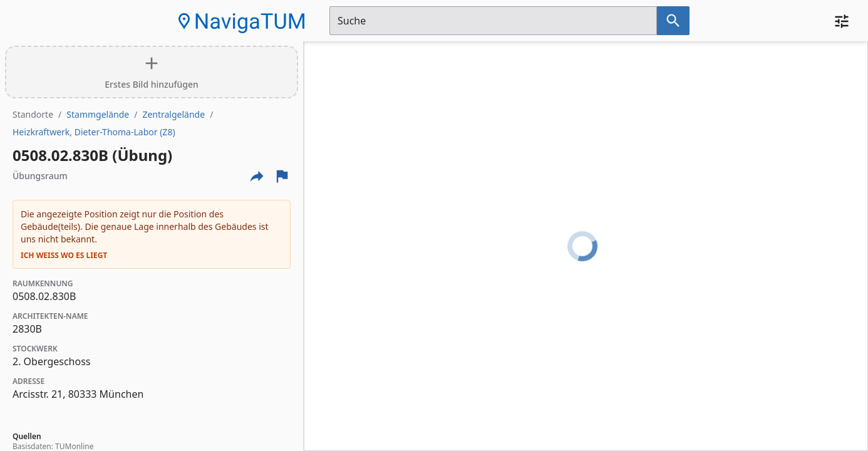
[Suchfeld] (493, 21)
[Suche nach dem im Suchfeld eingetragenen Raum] (673, 21)
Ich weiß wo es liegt (64, 256)
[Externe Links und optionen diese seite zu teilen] (257, 176)
